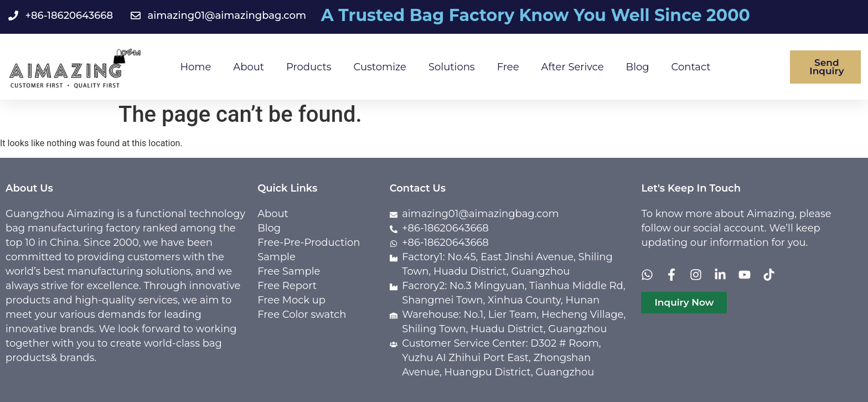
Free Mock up (291, 300)
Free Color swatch (302, 315)
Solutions (452, 67)
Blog (638, 67)
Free (508, 67)
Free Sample (289, 271)
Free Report (287, 286)
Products (309, 67)
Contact (691, 67)
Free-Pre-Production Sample (309, 250)
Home (195, 67)
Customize (380, 67)
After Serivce (573, 67)
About (249, 67)
